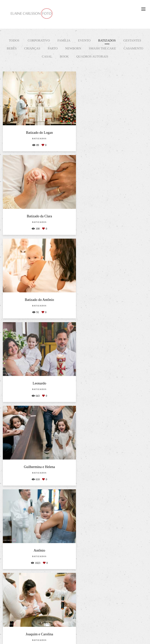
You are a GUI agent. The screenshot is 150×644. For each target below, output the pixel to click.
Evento (84, 40)
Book (64, 56)
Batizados (107, 40)
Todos (14, 40)
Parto (53, 48)
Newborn (73, 48)
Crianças (32, 48)
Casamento (133, 48)
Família (64, 40)
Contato (126, 631)
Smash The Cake (102, 48)
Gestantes (132, 40)
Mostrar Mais (75, 566)
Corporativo (39, 40)
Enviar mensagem (127, 603)
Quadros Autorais (92, 56)
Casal (47, 56)
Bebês (12, 48)
